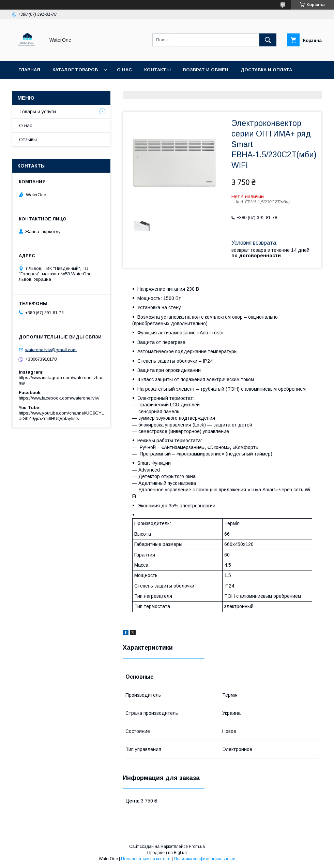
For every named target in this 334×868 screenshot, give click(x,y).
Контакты (157, 70)
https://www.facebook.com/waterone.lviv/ (59, 398)
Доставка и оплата (266, 70)
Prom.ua (197, 847)
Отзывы (28, 140)
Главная (29, 70)
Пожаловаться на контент (146, 859)
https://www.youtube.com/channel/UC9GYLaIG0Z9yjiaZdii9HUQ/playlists (61, 416)
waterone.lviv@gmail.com (51, 350)
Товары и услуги (37, 112)
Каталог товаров (75, 70)
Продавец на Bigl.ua (167, 853)
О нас (124, 70)
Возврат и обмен (206, 70)
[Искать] (268, 40)
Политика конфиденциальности (205, 859)
